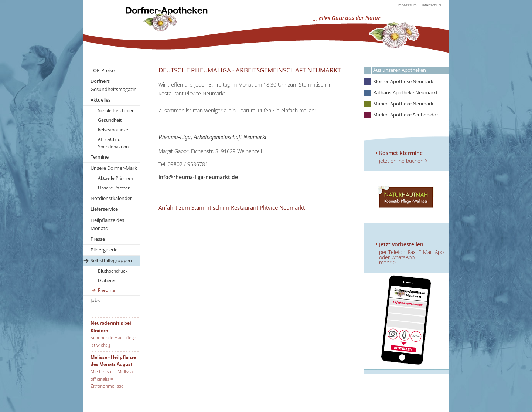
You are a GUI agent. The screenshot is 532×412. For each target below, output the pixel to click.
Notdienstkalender (111, 198)
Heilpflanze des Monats (107, 224)
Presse (98, 239)
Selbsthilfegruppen (111, 260)
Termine (100, 157)
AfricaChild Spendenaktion (113, 143)
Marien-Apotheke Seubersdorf (406, 115)
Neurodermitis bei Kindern (111, 327)
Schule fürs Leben (116, 110)
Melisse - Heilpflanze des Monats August (113, 361)
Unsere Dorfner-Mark (114, 168)
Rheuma (106, 290)
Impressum (407, 5)
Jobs (95, 300)
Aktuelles (100, 100)
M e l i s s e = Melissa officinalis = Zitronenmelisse (112, 379)
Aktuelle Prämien (115, 178)
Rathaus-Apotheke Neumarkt (405, 93)
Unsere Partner (114, 188)
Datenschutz (431, 5)
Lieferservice (104, 209)
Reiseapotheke (113, 130)
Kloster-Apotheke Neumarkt (404, 82)
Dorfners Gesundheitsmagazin (114, 85)
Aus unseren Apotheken (400, 70)
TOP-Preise (103, 70)
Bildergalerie (104, 250)
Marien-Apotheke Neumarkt (404, 104)
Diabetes (107, 281)
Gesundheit (110, 120)
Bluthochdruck (113, 271)
